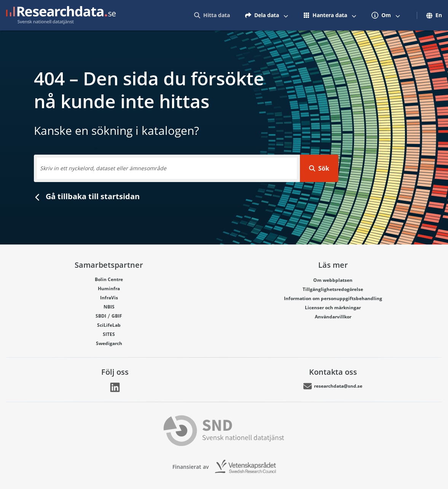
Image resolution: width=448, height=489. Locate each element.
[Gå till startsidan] (61, 15)
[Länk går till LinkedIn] (115, 387)
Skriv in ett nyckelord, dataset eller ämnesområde (103, 168)
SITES (109, 334)
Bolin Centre (109, 279)
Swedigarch (109, 343)
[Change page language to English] (432, 15)
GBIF (117, 316)
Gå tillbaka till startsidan (87, 196)
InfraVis (109, 298)
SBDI (101, 316)
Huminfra (109, 288)
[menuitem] (212, 15)
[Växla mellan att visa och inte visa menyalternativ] (286, 15)
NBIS (109, 307)
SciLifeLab (109, 325)
